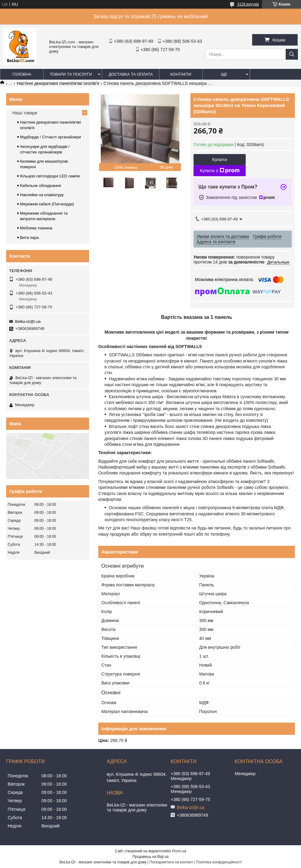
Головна (22, 74)
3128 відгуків (248, 4)
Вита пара (29, 238)
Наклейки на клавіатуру (42, 195)
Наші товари (25, 113)
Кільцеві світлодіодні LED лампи (50, 176)
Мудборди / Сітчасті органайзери (50, 137)
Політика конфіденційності (219, 862)
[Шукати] (292, 54)
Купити (220, 159)
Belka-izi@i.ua (28, 321)
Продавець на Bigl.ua (150, 857)
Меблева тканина (36, 228)
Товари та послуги (71, 74)
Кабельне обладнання (41, 186)
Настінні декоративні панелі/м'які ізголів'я (58, 83)
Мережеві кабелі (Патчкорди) (47, 204)
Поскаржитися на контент (171, 862)
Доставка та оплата (131, 74)
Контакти (181, 74)
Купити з (219, 171)
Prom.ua (179, 851)
